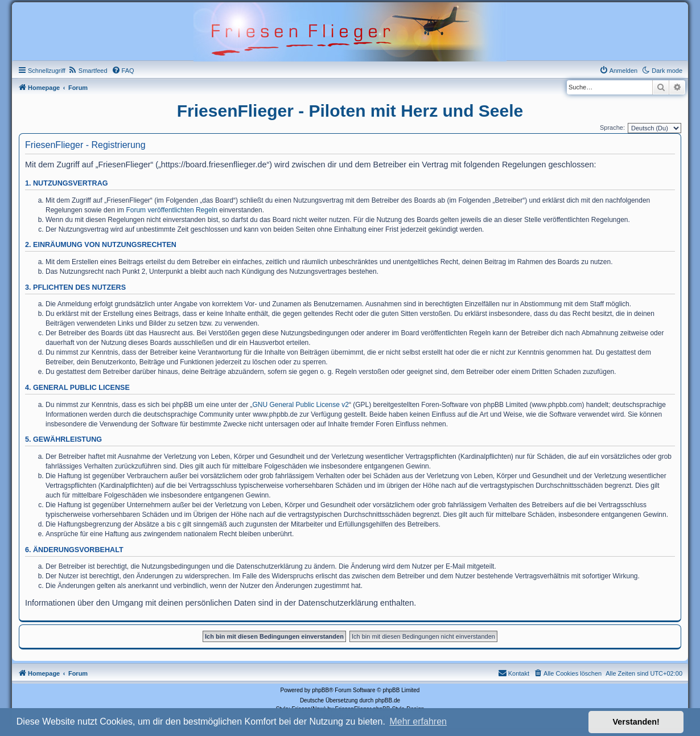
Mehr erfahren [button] (418, 721)
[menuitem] (88, 71)
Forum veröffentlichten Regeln (172, 210)
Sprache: (612, 128)
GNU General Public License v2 (301, 405)
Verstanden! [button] (636, 722)
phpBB (320, 690)
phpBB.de (388, 700)
